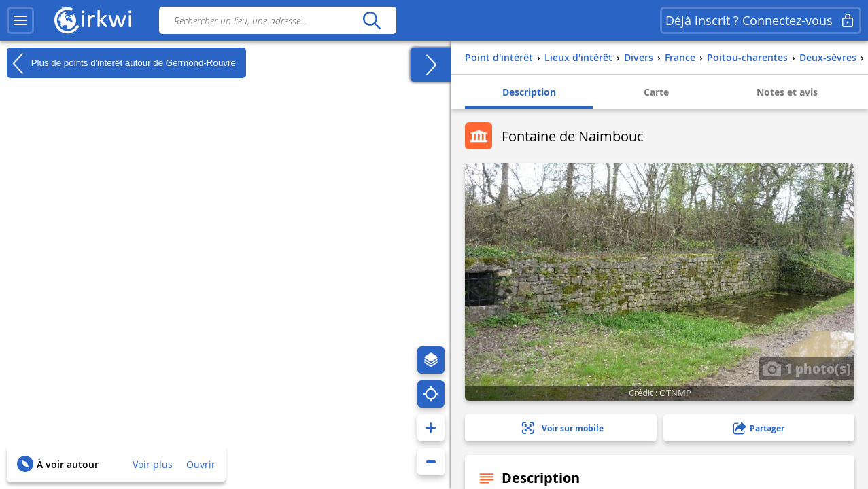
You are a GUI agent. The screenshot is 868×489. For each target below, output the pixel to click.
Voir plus (153, 464)
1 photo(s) (807, 368)
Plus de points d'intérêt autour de (121, 63)
